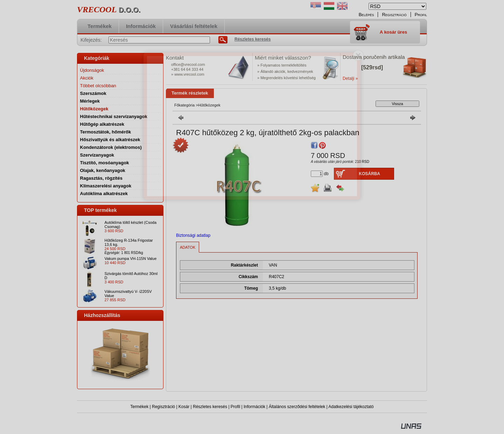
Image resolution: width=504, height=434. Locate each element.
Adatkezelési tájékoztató (351, 407)
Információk (254, 407)
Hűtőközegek (94, 109)
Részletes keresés (210, 407)
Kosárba (369, 174)
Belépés (366, 15)
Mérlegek (90, 101)
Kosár (184, 407)
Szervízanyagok (97, 155)
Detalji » (350, 78)
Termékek (139, 407)
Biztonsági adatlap (193, 235)
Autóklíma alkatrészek (104, 194)
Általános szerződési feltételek (297, 407)
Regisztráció (163, 407)
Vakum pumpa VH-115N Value (131, 259)
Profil (235, 407)
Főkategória (184, 105)
